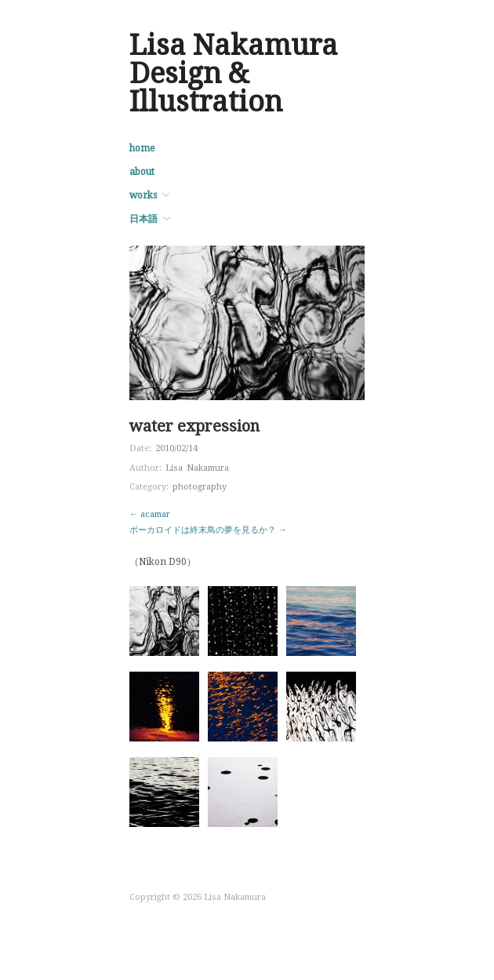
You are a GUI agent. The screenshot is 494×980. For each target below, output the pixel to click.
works (143, 195)
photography (200, 487)
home (142, 148)
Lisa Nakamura (197, 468)
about (142, 172)
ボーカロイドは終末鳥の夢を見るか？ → (208, 530)
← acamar (150, 514)
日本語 (143, 219)
